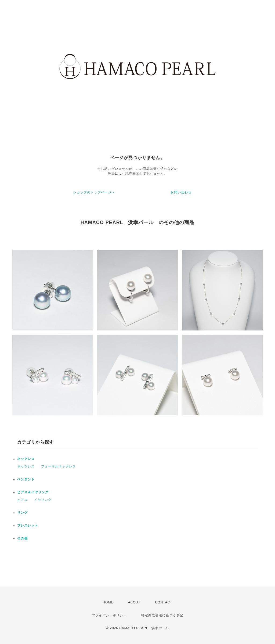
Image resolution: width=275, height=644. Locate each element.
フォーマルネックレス (59, 466)
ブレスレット (28, 526)
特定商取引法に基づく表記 (162, 615)
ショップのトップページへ (94, 192)
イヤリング (43, 500)
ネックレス (26, 459)
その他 (22, 538)
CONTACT (164, 602)
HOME (108, 602)
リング (22, 513)
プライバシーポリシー (109, 615)
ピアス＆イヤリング (33, 492)
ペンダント (26, 479)
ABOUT (134, 602)
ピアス (22, 500)
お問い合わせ (181, 192)
